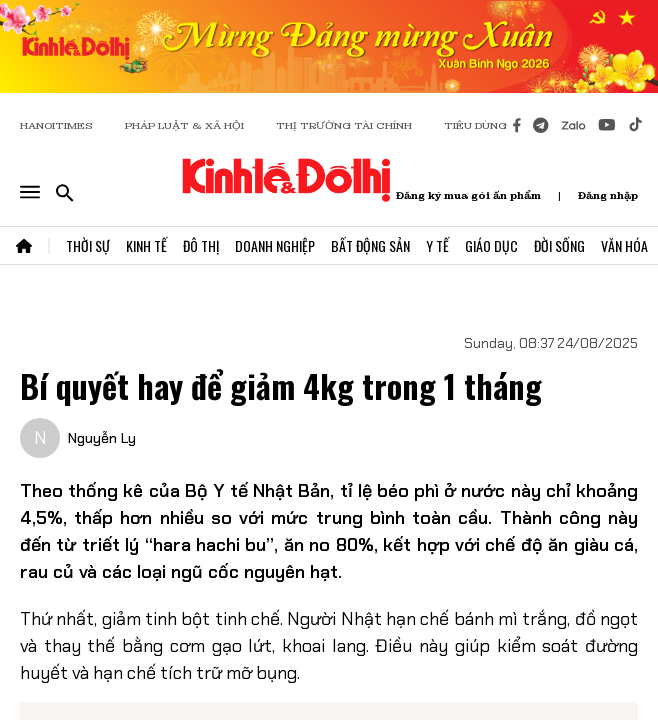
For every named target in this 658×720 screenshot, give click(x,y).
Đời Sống (559, 245)
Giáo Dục (491, 245)
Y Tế (437, 245)
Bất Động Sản (370, 245)
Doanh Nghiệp (275, 245)
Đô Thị (201, 245)
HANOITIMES (56, 125)
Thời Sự (88, 245)
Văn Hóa (624, 245)
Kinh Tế (146, 245)
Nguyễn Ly (102, 438)
